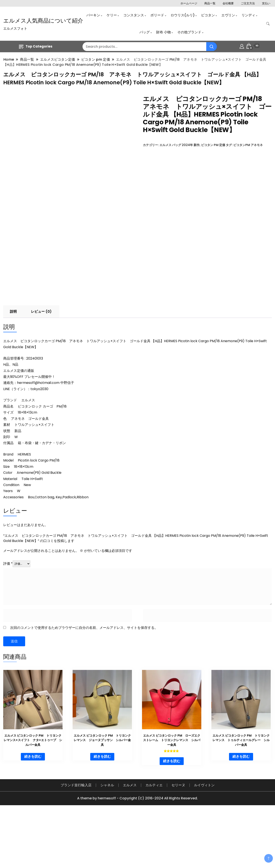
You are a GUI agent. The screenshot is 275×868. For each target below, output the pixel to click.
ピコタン (208, 15)
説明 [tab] (13, 368)
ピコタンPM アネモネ (248, 145)
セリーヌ (178, 841)
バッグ (145, 32)
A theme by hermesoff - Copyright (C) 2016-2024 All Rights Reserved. (137, 855)
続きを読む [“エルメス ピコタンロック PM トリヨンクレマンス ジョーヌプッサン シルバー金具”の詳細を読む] (102, 813)
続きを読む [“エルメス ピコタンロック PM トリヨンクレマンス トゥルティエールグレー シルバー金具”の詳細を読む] (241, 813)
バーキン (93, 15)
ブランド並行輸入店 (76, 841)
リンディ (248, 15)
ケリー (112, 15)
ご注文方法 (248, 3)
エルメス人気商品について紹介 (43, 21)
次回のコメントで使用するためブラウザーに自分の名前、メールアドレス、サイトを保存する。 (84, 684)
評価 (8, 620)
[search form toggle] (268, 24)
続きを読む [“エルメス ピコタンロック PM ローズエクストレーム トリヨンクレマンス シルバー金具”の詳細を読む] (172, 817)
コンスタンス (134, 15)
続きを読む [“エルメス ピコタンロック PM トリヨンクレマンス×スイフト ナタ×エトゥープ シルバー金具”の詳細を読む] (33, 813)
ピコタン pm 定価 (213, 145)
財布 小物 (163, 32)
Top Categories (36, 46)
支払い (266, 3)
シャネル (107, 841)
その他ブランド (189, 32)
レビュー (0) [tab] (41, 368)
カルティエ (154, 841)
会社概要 (228, 3)
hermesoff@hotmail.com (38, 439)
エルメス (130, 841)
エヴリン (228, 15)
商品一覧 (210, 3)
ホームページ (189, 3)
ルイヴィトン (204, 841)
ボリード (157, 15)
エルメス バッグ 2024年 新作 (180, 145)
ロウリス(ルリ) (183, 15)
